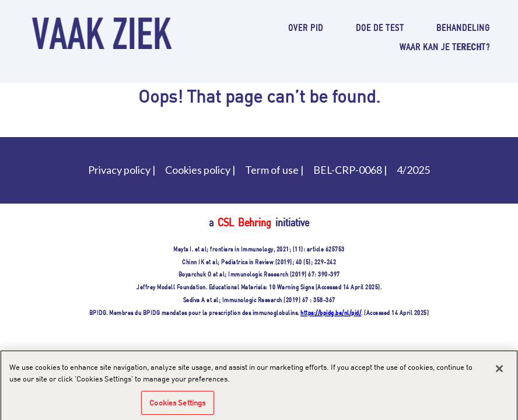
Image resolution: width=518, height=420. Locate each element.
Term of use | (274, 170)
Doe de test (380, 27)
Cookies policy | (200, 170)
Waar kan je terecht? (445, 46)
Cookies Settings (177, 404)
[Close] (499, 371)
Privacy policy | (122, 170)
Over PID (306, 27)
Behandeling (463, 27)
